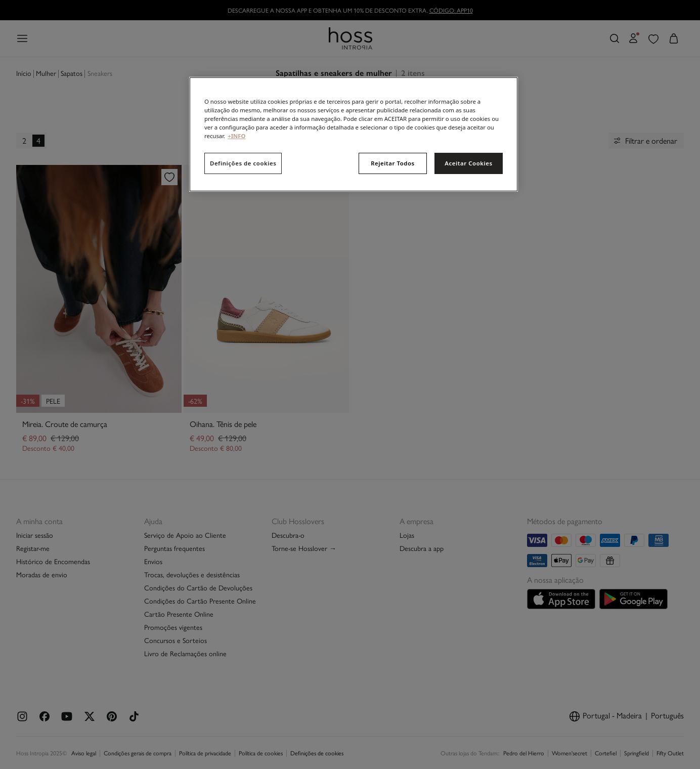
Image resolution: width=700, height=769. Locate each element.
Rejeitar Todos (393, 163)
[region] (354, 134)
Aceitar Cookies (468, 163)
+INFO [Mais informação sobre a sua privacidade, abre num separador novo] (236, 136)
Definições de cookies (243, 163)
